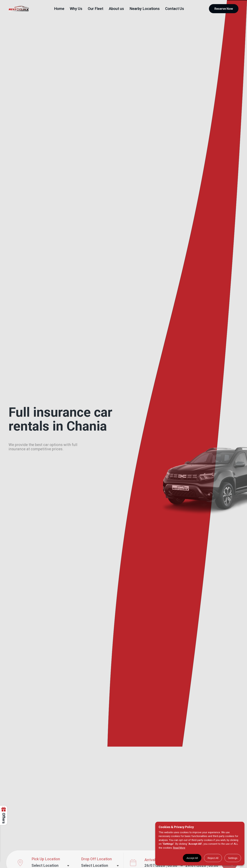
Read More (179, 848)
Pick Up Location (46, 854)
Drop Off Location (96, 854)
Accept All (192, 858)
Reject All (213, 858)
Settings (233, 858)
